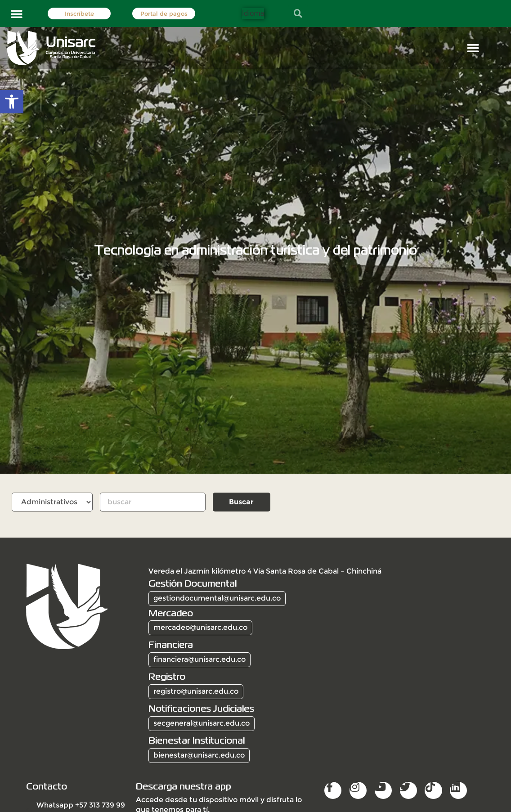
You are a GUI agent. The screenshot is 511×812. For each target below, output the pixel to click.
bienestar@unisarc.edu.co (199, 755)
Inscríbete (79, 14)
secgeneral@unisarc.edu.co (202, 723)
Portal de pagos (164, 14)
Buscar (241, 502)
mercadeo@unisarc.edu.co (200, 627)
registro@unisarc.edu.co (196, 691)
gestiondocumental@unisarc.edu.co (217, 598)
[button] (17, 13)
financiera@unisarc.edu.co (199, 659)
